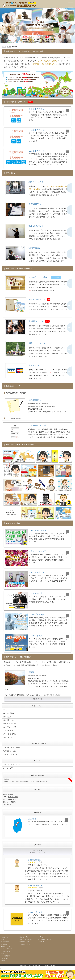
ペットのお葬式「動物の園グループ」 (35, 962)
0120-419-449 (13, 793)
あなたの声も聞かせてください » (37, 848)
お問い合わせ (8, 735)
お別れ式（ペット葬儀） (12, 745)
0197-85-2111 (37, 408)
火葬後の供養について (11, 722)
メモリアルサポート (10, 751)
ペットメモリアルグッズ (12, 761)
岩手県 (9, 47)
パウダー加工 (8, 765)
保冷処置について (10, 719)
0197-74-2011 (37, 677)
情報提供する (38, 698)
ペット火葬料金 (9, 712)
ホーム (4, 47)
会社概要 (8, 801)
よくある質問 (8, 728)
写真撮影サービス (10, 748)
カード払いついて (10, 725)
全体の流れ (7, 715)
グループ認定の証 (10, 731)
